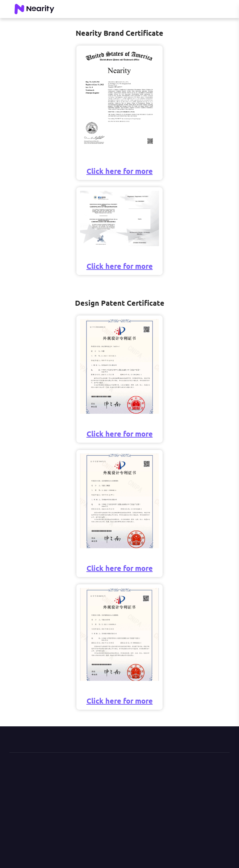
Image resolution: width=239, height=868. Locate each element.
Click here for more (120, 171)
